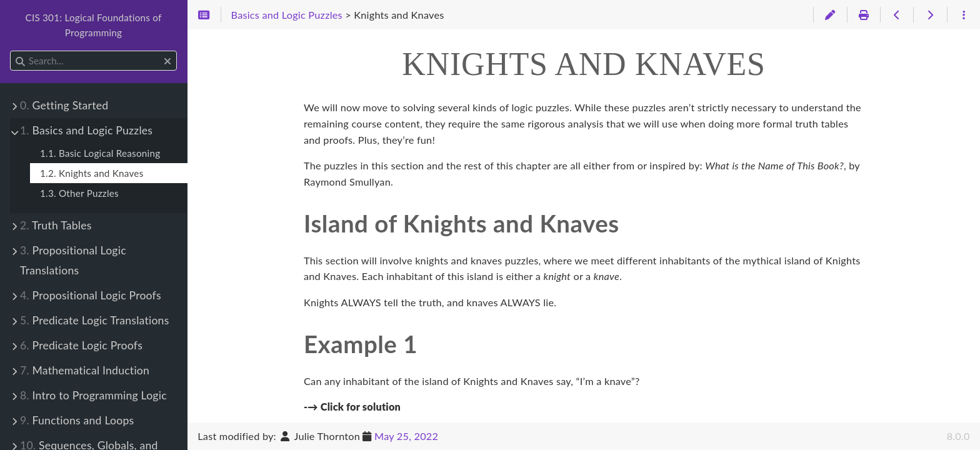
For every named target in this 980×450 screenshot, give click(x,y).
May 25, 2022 (406, 436)
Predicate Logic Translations (95, 320)
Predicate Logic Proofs (81, 345)
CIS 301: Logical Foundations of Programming (93, 25)
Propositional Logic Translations (73, 260)
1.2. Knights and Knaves (92, 173)
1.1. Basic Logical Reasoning (100, 153)
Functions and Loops (77, 420)
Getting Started (64, 105)
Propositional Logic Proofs (91, 295)
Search (11, 51)
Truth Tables (56, 225)
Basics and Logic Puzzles (86, 130)
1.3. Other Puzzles (79, 193)
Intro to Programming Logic (93, 395)
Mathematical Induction (85, 370)
